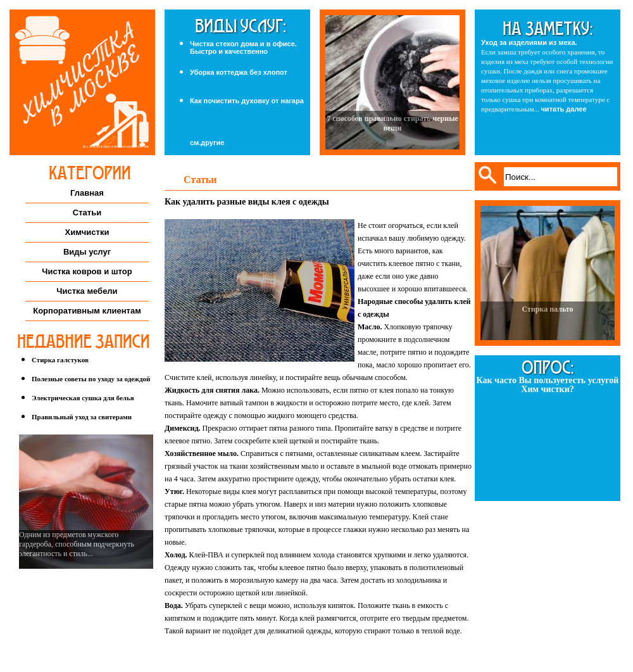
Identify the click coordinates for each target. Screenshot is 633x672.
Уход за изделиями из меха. (529, 42)
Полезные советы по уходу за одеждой (91, 379)
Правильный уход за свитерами (82, 417)
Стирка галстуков (60, 360)
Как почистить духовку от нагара (247, 101)
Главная (87, 193)
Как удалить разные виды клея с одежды (247, 202)
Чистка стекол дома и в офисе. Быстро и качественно (243, 48)
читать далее (563, 109)
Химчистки (87, 232)
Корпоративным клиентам (87, 311)
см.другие (207, 143)
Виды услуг (87, 252)
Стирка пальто (547, 309)
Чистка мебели (87, 291)
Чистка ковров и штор (87, 271)
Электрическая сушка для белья (83, 398)
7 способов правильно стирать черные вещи (392, 123)
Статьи (87, 212)
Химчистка (82, 82)
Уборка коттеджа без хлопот (239, 72)
